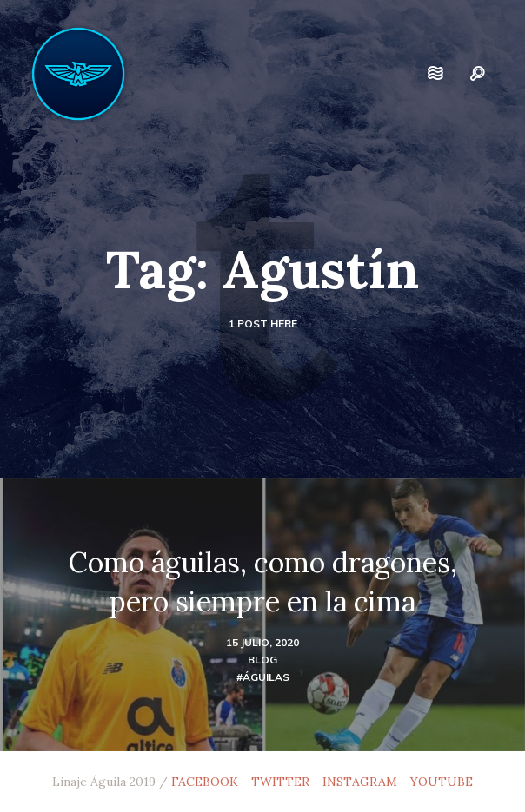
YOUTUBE (442, 782)
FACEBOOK (205, 782)
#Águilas (263, 677)
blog (262, 660)
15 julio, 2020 (262, 642)
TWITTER (280, 782)
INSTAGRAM (360, 782)
